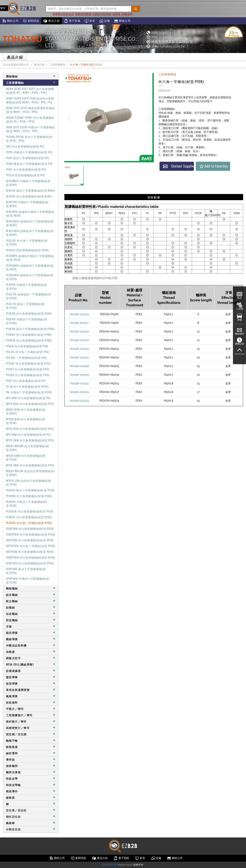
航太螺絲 (31, 601)
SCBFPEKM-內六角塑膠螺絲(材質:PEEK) (31, 534)
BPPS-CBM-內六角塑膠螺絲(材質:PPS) (30, 440)
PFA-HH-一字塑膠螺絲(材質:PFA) (26, 358)
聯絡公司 (122, 21)
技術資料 (31, 702)
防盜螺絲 (31, 620)
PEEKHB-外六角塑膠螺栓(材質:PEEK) (29, 496)
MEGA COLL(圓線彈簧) (31, 664)
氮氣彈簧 (31, 696)
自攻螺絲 (31, 614)
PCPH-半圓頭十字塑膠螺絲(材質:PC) (29, 152)
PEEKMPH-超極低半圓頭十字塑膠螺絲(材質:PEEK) (30, 258)
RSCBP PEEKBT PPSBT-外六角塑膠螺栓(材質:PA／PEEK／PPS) (30, 119)
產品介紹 (51, 21)
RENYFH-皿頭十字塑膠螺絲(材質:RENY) (31, 190)
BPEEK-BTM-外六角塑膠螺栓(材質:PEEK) (26, 421)
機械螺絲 (31, 76)
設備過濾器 (31, 671)
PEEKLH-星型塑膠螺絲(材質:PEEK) (27, 250)
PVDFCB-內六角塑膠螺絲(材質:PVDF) (29, 340)
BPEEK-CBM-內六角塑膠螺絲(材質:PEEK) (26, 457)
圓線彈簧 (31, 639)
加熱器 (31, 652)
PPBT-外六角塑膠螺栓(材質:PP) (26, 381)
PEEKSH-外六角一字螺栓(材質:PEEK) (29, 523)
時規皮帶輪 (31, 785)
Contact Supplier (178, 166)
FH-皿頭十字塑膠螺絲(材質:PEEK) (27, 386)
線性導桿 (31, 753)
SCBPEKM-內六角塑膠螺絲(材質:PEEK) (30, 529)
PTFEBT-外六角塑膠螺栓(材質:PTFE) (28, 363)
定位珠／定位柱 (31, 810)
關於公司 (10, 21)
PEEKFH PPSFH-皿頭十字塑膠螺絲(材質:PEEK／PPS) (29, 139)
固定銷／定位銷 (31, 734)
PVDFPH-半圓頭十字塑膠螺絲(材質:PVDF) (27, 321)
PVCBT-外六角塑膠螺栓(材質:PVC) (28, 369)
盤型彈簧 (31, 677)
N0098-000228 (79, 366)
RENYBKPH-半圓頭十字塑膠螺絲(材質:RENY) (28, 183)
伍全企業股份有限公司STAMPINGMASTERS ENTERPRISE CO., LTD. (91, 39)
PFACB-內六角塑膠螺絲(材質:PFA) (27, 346)
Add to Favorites (214, 166)
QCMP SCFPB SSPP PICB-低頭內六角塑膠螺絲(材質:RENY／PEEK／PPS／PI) (30, 100)
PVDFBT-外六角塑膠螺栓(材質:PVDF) (29, 335)
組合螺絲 (31, 595)
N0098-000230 (79, 332)
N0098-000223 (79, 401)
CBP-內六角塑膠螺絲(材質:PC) (25, 146)
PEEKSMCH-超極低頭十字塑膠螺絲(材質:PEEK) (30, 267)
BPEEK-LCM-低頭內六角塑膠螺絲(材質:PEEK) (29, 482)
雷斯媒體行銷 (109, 865)
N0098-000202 (79, 340)
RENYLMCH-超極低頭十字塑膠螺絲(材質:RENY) (30, 233)
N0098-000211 (79, 383)
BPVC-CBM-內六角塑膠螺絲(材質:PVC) (30, 465)
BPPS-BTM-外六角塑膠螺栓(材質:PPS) (30, 404)
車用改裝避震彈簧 (31, 690)
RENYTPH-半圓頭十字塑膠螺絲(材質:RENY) (27, 204)
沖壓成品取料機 (31, 645)
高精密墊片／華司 (31, 728)
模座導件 (31, 791)
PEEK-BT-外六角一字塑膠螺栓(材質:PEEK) (27, 242)
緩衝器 (31, 797)
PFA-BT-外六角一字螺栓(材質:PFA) (28, 352)
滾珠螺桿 (31, 766)
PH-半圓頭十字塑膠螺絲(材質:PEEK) (29, 392)
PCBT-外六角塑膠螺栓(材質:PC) (26, 169)
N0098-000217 (79, 323)
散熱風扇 (31, 747)
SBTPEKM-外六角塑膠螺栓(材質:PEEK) (30, 540)
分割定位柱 (31, 829)
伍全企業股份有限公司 (16, 65)
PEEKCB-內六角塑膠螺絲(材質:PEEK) (29, 313)
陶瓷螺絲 (31, 588)
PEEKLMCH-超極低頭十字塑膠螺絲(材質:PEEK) (30, 277)
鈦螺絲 (31, 607)
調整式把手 (31, 658)
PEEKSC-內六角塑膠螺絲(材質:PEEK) (29, 517)
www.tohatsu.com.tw (166, 46)
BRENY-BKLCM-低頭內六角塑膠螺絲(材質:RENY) (30, 473)
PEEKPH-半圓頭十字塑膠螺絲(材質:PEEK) (27, 286)
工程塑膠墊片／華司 (31, 715)
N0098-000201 (79, 357)
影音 (90, 21)
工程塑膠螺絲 (57, 65)
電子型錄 (72, 21)
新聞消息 (31, 21)
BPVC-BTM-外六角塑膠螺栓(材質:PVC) (30, 429)
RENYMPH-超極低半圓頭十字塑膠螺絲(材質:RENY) (30, 213)
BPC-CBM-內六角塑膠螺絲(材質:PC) (28, 434)
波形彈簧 (31, 683)
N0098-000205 (80, 392)
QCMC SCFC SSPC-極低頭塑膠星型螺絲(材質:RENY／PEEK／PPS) (30, 110)
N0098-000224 (79, 314)
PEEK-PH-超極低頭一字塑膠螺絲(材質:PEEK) (29, 296)
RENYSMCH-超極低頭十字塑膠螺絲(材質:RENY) (30, 223)
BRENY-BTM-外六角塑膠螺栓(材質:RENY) (26, 411)
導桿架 (31, 759)
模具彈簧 (31, 633)
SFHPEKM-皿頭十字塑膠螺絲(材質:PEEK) (26, 571)
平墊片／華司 (31, 709)
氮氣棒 (31, 823)
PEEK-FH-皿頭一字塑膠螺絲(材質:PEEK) (25, 306)
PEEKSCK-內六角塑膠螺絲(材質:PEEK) (30, 511)
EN (14, 8)
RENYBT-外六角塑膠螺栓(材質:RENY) (29, 196)
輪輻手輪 (31, 740)
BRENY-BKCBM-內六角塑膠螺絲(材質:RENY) (27, 448)
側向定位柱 (31, 816)
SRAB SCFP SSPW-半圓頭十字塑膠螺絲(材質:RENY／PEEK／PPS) (30, 129)
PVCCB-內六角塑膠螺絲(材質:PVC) (28, 375)
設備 (105, 21)
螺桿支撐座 (31, 772)
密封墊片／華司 (31, 721)
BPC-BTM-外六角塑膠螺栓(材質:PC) (28, 398)
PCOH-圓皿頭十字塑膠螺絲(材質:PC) (29, 164)
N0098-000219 (80, 375)
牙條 (31, 626)
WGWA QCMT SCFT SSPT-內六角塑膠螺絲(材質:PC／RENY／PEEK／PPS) (30, 91)
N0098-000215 (79, 349)
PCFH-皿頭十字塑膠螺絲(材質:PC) (27, 158)
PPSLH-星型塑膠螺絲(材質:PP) (25, 175)
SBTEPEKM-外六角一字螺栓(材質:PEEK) (31, 546)
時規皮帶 (31, 778)
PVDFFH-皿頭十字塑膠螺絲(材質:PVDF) (30, 329)
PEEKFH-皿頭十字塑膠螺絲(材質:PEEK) (30, 490)
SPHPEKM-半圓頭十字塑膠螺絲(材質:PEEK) (28, 580)
